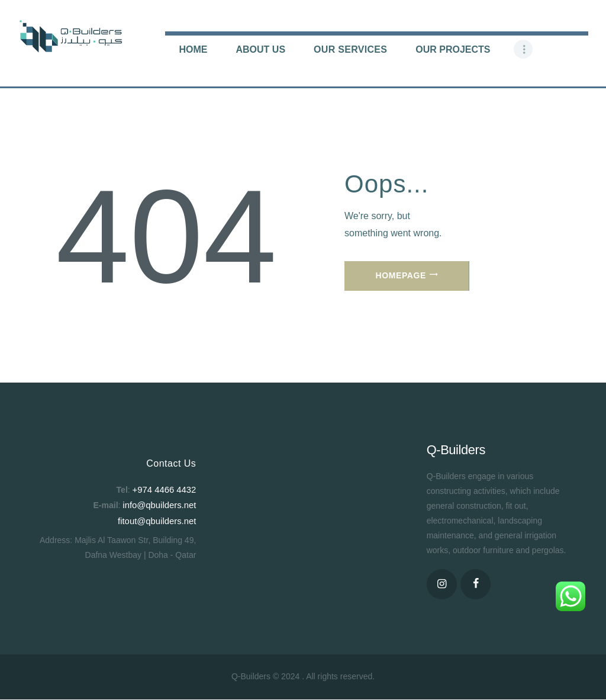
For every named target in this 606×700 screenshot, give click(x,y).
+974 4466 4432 (166, 489)
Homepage (401, 275)
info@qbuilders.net (161, 504)
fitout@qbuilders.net (159, 519)
